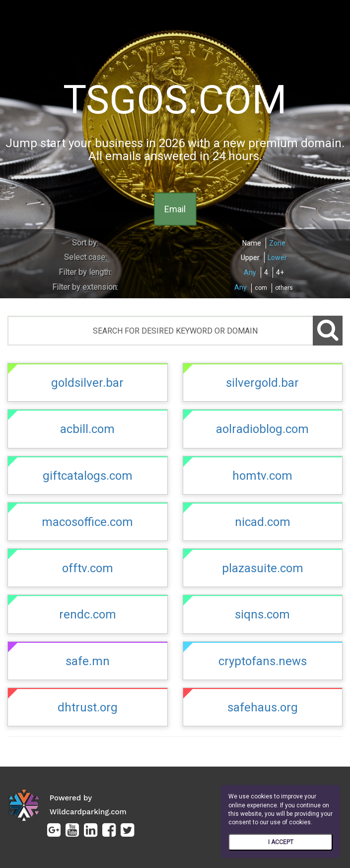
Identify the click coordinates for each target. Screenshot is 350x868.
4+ (280, 272)
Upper (250, 258)
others (284, 288)
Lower (277, 258)
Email (175, 209)
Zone (277, 243)
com (261, 288)
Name (252, 243)
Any (250, 272)
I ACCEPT (281, 842)
